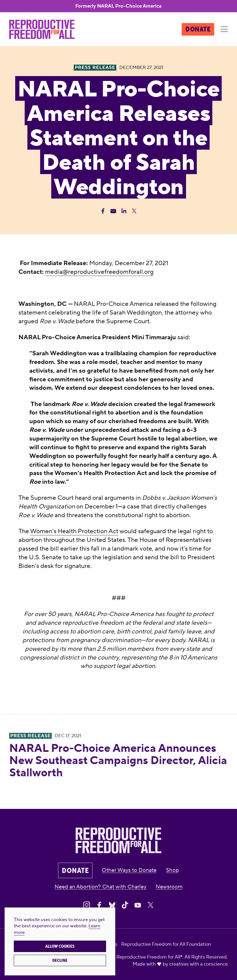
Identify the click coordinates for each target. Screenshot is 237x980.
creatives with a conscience (198, 964)
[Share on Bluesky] (112, 905)
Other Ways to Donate (129, 870)
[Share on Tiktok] (125, 905)
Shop (172, 870)
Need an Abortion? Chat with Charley (100, 887)
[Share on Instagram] (87, 905)
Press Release (31, 736)
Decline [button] (60, 960)
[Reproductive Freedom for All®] (42, 29)
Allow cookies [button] (60, 946)
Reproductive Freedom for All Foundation (166, 944)
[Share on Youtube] (138, 905)
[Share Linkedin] (124, 211)
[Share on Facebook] (99, 905)
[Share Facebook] (103, 211)
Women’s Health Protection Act (74, 531)
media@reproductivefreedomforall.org (99, 272)
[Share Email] (113, 211)
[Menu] (224, 29)
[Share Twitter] (134, 211)
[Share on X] (150, 905)
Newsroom (169, 887)
